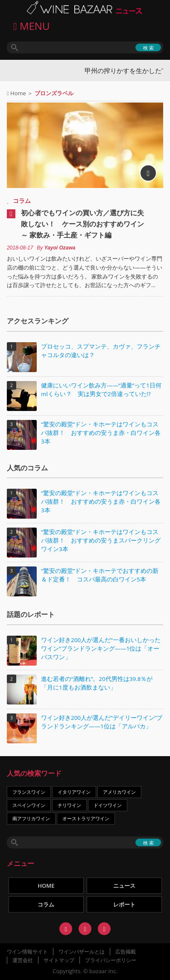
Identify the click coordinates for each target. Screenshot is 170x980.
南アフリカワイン (31, 818)
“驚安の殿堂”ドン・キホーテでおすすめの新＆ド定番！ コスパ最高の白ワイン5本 (100, 575)
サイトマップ (59, 960)
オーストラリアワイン (86, 818)
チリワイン (69, 805)
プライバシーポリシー (111, 960)
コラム (22, 201)
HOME (46, 886)
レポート (124, 904)
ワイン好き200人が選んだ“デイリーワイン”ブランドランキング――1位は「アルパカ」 (102, 722)
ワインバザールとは (82, 952)
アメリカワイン (119, 792)
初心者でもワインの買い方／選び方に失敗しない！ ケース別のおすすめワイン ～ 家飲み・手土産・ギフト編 (82, 224)
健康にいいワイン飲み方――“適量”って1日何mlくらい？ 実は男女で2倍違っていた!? (101, 390)
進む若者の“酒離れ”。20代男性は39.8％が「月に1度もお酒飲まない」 (97, 683)
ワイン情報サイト (27, 952)
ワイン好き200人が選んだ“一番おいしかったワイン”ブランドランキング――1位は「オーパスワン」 (101, 648)
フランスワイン (29, 792)
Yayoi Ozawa (60, 248)
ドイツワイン (108, 805)
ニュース (124, 886)
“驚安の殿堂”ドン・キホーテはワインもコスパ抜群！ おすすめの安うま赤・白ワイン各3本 (101, 433)
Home (18, 93)
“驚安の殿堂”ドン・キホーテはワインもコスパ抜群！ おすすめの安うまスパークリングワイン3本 (101, 540)
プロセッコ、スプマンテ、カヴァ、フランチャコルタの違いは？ (101, 351)
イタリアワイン (74, 792)
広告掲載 (126, 952)
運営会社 (23, 960)
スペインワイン (29, 805)
